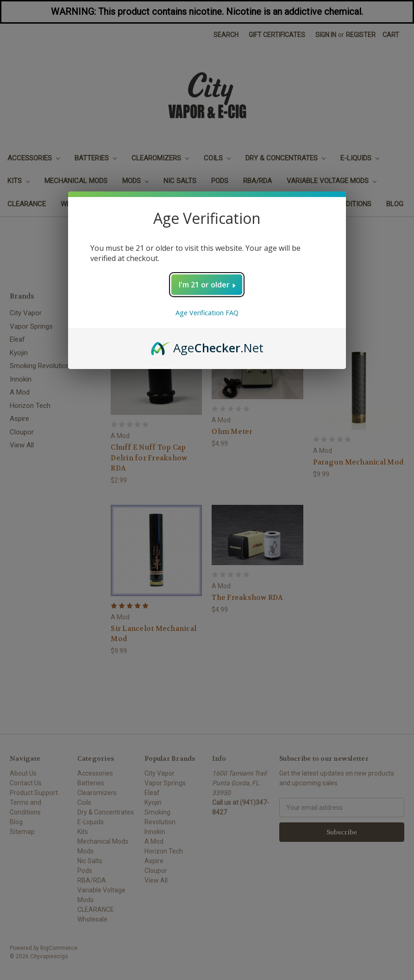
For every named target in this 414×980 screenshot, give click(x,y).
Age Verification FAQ (207, 313)
